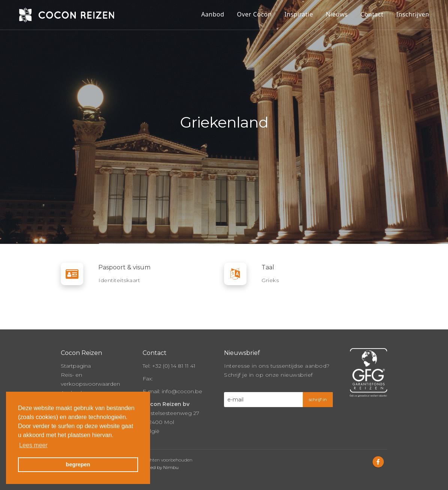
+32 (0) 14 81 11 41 (174, 366)
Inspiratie (299, 14)
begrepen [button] (78, 464)
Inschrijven (413, 14)
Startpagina (76, 366)
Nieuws (337, 14)
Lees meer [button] (33, 445)
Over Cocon (254, 14)
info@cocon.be (182, 391)
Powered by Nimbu (158, 467)
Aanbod (213, 14)
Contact (372, 14)
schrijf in (318, 399)
